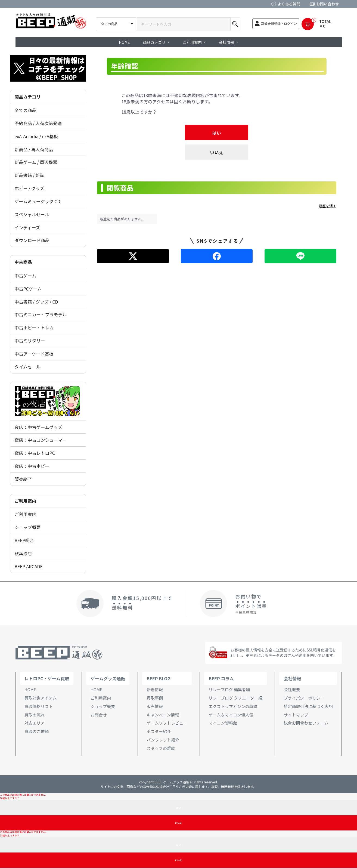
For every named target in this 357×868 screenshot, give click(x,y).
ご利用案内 (26, 514)
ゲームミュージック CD (38, 201)
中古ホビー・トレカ (34, 328)
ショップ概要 (28, 527)
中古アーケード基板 (34, 354)
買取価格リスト (39, 706)
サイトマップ (296, 715)
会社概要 (292, 689)
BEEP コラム (221, 678)
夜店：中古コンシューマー (41, 440)
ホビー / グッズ (30, 188)
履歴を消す (328, 206)
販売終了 (23, 479)
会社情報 (292, 678)
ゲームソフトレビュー (167, 723)
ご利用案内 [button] (193, 42)
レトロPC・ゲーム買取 (47, 678)
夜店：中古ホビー (32, 466)
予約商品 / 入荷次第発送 (38, 123)
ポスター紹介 (159, 731)
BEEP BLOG (159, 678)
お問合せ (99, 715)
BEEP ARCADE (29, 566)
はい (216, 133)
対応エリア (35, 723)
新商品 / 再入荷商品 (34, 149)
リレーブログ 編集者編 (229, 689)
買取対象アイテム (41, 698)
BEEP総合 (24, 540)
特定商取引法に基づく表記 (308, 706)
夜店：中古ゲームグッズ (39, 427)
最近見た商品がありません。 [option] (122, 219)
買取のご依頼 (37, 731)
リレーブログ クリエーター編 (235, 698)
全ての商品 (26, 110)
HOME (124, 42)
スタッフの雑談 (161, 748)
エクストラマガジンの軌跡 (233, 706)
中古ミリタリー (30, 341)
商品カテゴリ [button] (155, 42)
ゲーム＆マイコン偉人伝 (231, 715)
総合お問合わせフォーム (306, 723)
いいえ (216, 152)
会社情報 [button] (227, 42)
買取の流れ (35, 715)
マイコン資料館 (223, 723)
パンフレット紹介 (163, 740)
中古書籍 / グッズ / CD (36, 302)
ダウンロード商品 (32, 240)
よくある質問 (289, 4)
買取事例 (155, 698)
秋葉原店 (23, 553)
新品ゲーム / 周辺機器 (36, 162)
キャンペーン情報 (163, 715)
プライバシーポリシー (304, 698)
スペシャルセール (32, 214)
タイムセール (28, 367)
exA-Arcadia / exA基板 (36, 136)
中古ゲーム (26, 276)
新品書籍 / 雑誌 (30, 175)
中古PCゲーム (28, 289)
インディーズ (27, 227)
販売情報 (155, 706)
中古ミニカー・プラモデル (41, 314)
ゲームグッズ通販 (108, 678)
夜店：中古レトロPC (35, 453)
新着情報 (155, 689)
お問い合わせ (328, 4)
